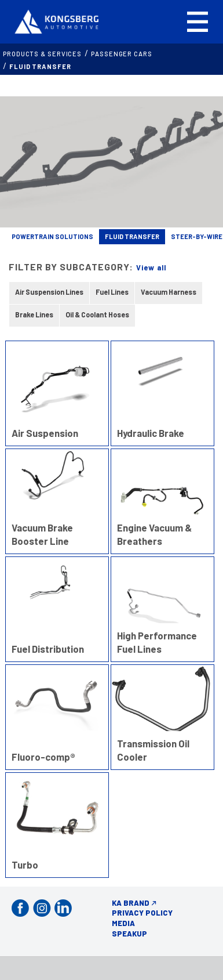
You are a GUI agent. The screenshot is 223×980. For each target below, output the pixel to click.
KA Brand (131, 903)
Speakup (129, 934)
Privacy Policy (142, 913)
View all (151, 267)
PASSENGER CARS (122, 54)
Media (123, 923)
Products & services (42, 54)
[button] (198, 22)
